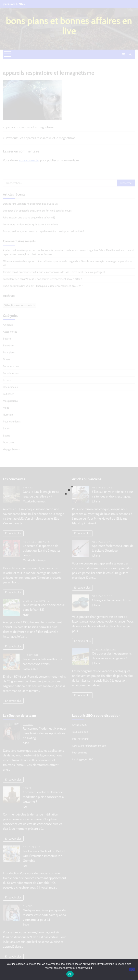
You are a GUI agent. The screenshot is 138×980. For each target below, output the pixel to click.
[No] (132, 969)
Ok (70, 974)
